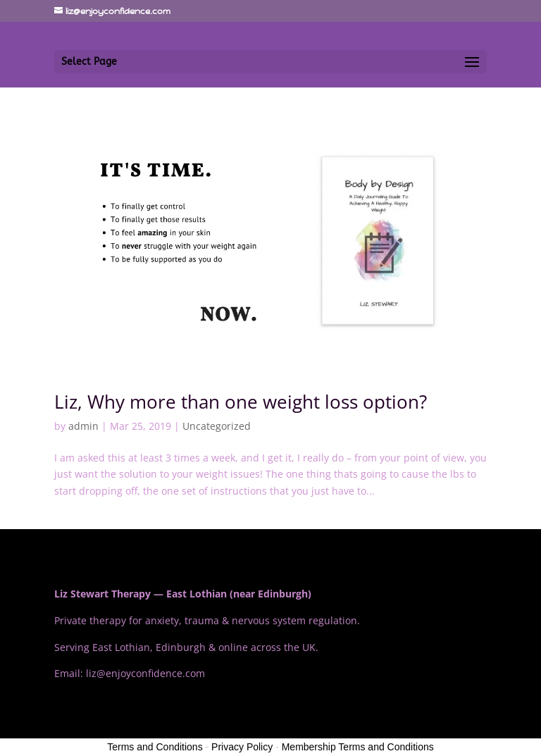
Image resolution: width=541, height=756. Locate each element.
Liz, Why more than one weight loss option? (241, 402)
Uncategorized (217, 426)
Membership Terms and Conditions (358, 747)
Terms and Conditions (155, 747)
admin (83, 426)
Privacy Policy (242, 747)
